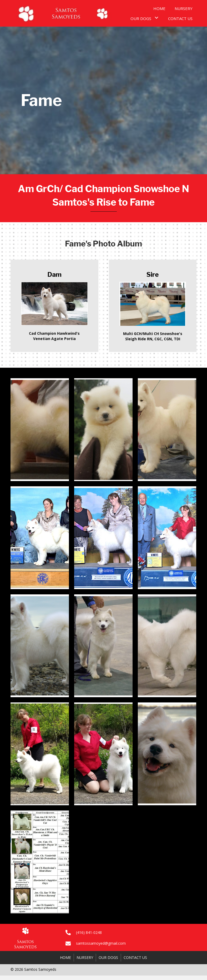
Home (65, 957)
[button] (156, 18)
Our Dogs (108, 957)
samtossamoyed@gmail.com (101, 943)
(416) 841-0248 (89, 932)
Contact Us (135, 957)
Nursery (85, 957)
